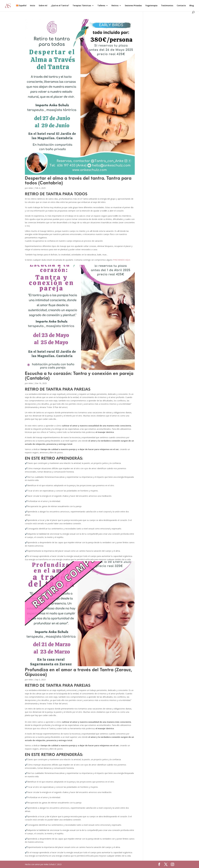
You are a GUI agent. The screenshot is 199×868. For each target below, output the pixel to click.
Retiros (115, 6)
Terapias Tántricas (82, 6)
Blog (192, 6)
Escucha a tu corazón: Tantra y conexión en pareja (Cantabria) (79, 376)
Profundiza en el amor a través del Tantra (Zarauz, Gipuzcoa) (78, 672)
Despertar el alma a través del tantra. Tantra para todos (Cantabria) (78, 180)
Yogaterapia (151, 6)
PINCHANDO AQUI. (122, 260)
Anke (31, 188)
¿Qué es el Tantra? (60, 6)
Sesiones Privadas (133, 6)
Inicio (33, 6)
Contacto (181, 6)
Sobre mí (43, 6)
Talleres (101, 6)
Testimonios (167, 6)
